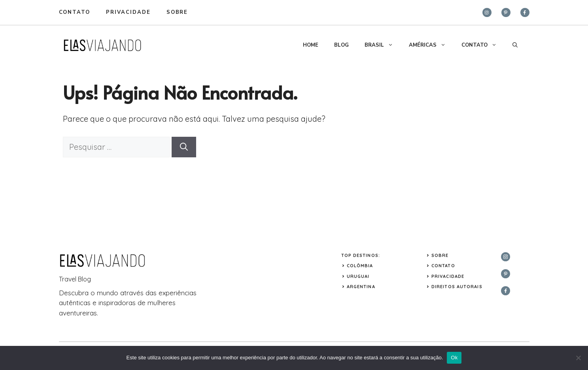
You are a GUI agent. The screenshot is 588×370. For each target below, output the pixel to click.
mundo (108, 293)
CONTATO (483, 45)
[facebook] (525, 12)
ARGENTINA (361, 287)
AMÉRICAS (431, 45)
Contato (75, 12)
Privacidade (448, 276)
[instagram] (487, 12)
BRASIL (383, 45)
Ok (454, 358)
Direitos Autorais (457, 287)
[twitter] (506, 12)
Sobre (440, 255)
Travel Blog (75, 279)
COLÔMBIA (360, 266)
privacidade (128, 12)
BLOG (341, 45)
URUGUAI (358, 276)
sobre (177, 12)
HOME (311, 45)
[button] (515, 45)
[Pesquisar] (184, 147)
